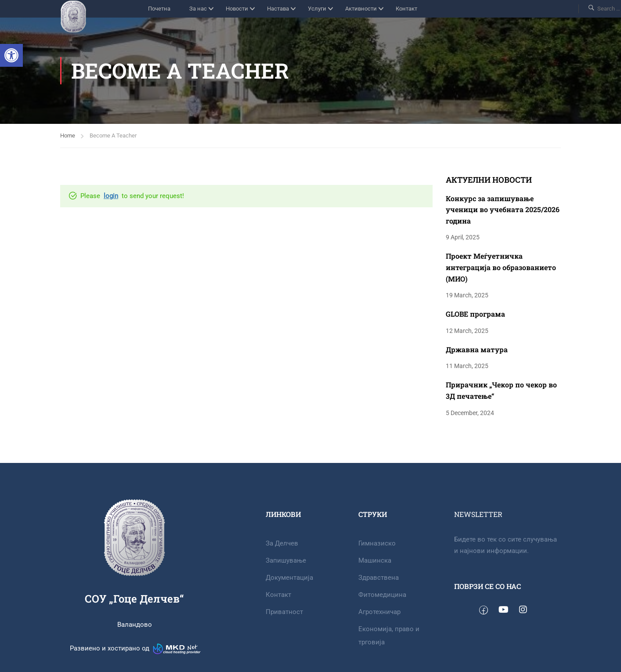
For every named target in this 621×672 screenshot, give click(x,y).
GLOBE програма (475, 314)
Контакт (406, 9)
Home (68, 135)
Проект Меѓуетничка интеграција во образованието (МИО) (501, 267)
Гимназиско (377, 543)
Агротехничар (379, 612)
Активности (361, 9)
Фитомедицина (382, 595)
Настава (278, 9)
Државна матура (477, 349)
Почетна (159, 9)
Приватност (284, 612)
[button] (11, 55)
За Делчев (282, 543)
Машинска (375, 560)
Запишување (286, 560)
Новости (237, 9)
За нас (198, 9)
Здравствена (379, 578)
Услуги (317, 9)
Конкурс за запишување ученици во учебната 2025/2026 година (503, 210)
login (111, 196)
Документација (289, 578)
